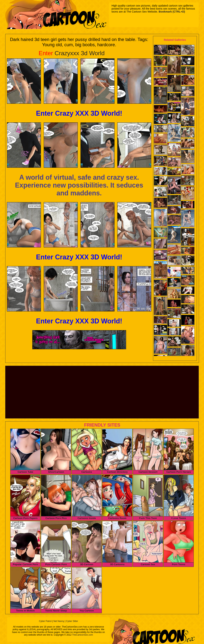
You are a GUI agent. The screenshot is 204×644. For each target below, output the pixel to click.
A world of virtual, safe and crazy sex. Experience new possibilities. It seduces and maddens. (79, 185)
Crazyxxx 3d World (72, 53)
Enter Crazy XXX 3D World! (79, 113)
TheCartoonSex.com (82, 635)
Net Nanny (59, 621)
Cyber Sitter (72, 621)
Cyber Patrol (45, 621)
